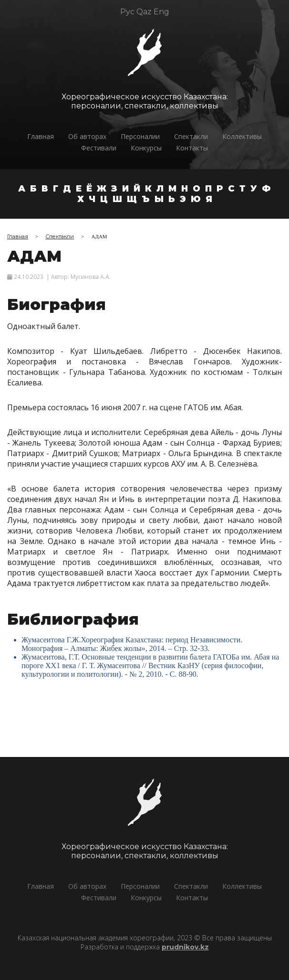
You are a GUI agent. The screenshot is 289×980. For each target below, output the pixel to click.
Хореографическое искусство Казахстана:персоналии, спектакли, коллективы (144, 101)
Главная (41, 136)
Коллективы (242, 136)
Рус (127, 12)
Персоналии (140, 136)
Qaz (144, 12)
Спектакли (191, 136)
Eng (161, 12)
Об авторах (87, 136)
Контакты (192, 148)
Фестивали (99, 148)
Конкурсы (146, 148)
